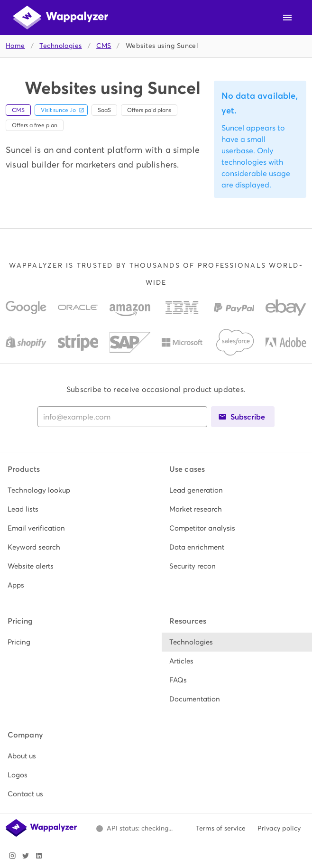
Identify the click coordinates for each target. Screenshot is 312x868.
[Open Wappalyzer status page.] (134, 829)
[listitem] (75, 490)
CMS (104, 46)
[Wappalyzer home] (61, 18)
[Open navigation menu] (287, 18)
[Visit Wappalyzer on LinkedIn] (39, 856)
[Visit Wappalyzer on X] (26, 856)
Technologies (60, 46)
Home (15, 46)
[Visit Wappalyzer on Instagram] (12, 856)
